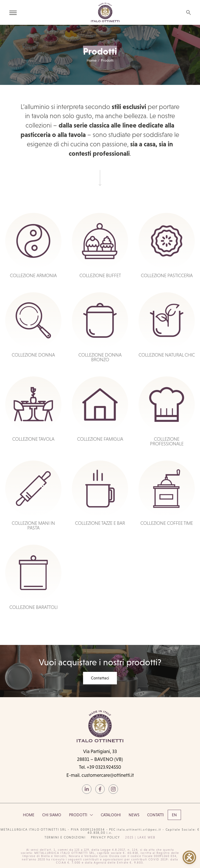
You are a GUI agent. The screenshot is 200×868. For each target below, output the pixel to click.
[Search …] (189, 13)
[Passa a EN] (174, 815)
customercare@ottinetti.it (108, 775)
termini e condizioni (65, 837)
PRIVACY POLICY (105, 837)
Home (92, 60)
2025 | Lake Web (140, 837)
